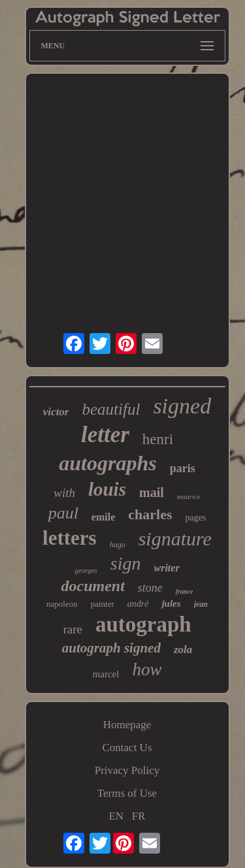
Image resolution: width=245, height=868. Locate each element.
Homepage (127, 725)
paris (183, 468)
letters (70, 538)
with (64, 493)
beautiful (111, 409)
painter (103, 604)
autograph (143, 624)
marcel (106, 674)
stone (150, 588)
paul (63, 513)
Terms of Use (127, 793)
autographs (107, 463)
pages (195, 518)
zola (183, 650)
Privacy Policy (127, 770)
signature (175, 538)
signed (182, 406)
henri (158, 439)
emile (103, 517)
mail (152, 492)
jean (201, 604)
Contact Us (127, 747)
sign (126, 563)
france (185, 591)
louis (107, 489)
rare (73, 629)
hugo (118, 545)
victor (56, 412)
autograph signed (111, 648)
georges (86, 570)
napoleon (62, 604)
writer (166, 568)
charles (150, 514)
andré (138, 604)
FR (139, 816)
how (147, 669)
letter (105, 435)
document (92, 586)
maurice (189, 496)
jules (171, 603)
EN (116, 816)
